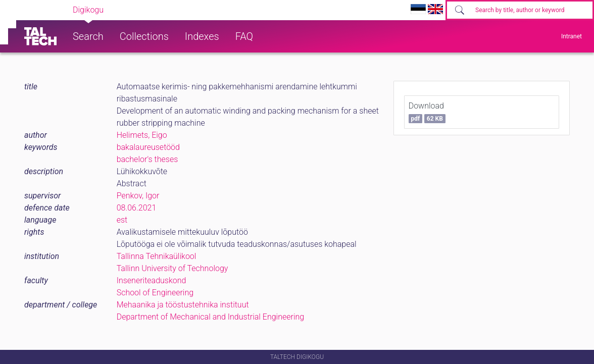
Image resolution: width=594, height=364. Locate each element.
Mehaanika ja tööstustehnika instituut (183, 305)
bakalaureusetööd (148, 147)
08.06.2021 (137, 208)
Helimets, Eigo (142, 135)
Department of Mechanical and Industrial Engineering (211, 317)
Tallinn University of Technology (172, 268)
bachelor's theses (147, 159)
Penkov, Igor (138, 196)
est (122, 220)
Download (427, 112)
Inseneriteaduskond (152, 280)
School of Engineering (155, 293)
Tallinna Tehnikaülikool (157, 256)
